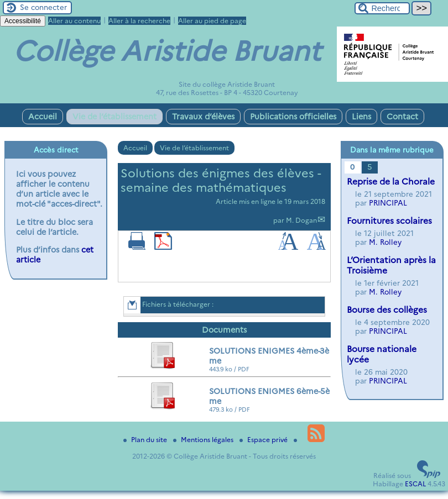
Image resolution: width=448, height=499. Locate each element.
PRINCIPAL (388, 203)
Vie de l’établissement (114, 117)
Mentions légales (204, 440)
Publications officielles (293, 117)
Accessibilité (23, 21)
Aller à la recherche (139, 21)
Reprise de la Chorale (391, 182)
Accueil (43, 117)
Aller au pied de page (212, 21)
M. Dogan (301, 220)
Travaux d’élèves (203, 117)
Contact (402, 117)
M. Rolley (385, 242)
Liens (361, 117)
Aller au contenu (74, 21)
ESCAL (415, 484)
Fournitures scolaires (389, 221)
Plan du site (146, 440)
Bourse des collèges (387, 310)
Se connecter (43, 7)
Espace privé (264, 440)
